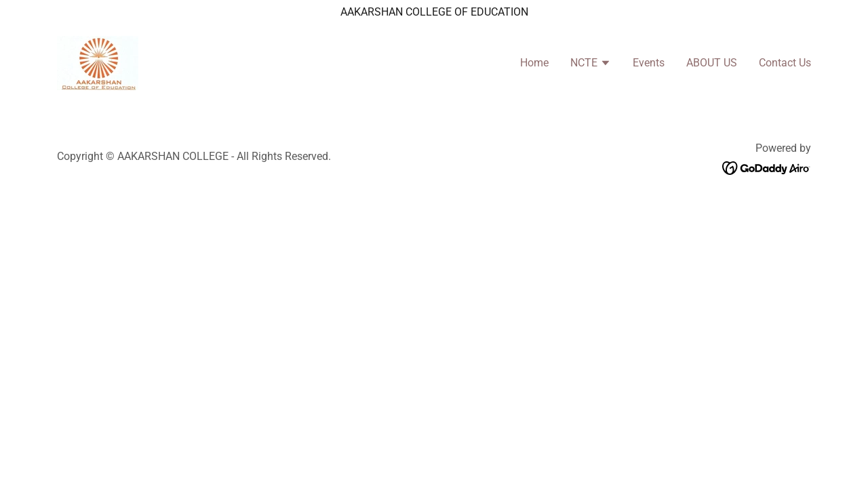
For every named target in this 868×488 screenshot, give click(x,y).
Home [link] (534, 63)
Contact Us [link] (785, 63)
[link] (98, 62)
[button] (591, 64)
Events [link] (649, 63)
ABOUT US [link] (712, 63)
